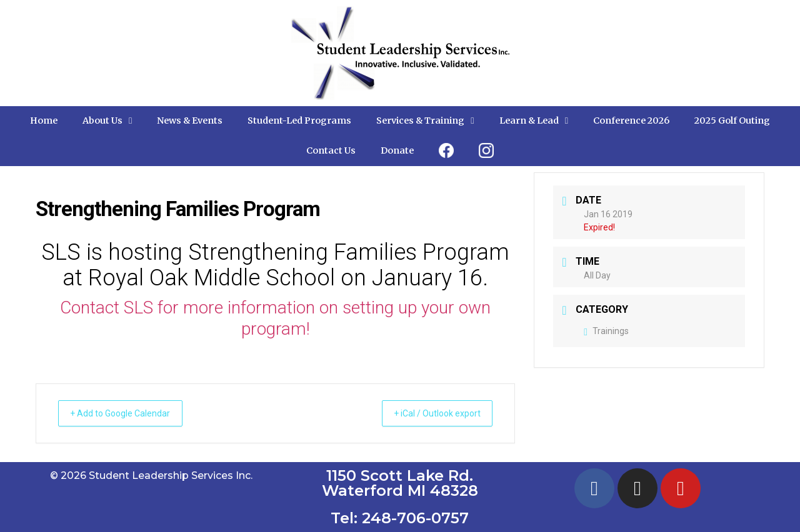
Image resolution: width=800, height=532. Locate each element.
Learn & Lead (534, 121)
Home (44, 121)
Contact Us (331, 150)
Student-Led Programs (299, 121)
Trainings (606, 331)
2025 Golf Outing (732, 121)
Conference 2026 (631, 121)
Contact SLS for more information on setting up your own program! (275, 318)
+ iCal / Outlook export (428, 413)
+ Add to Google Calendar (129, 413)
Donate (397, 150)
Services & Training (425, 121)
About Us (107, 121)
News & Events (190, 121)
